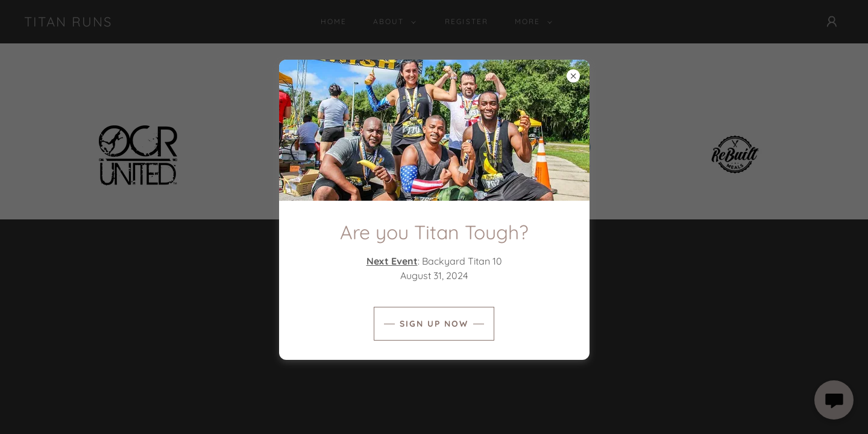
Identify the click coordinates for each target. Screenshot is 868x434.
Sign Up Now (434, 324)
